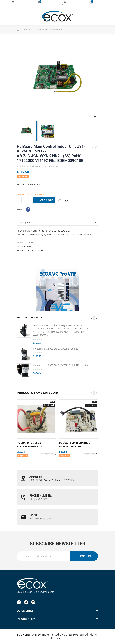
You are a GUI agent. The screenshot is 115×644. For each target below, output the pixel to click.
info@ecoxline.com (40, 519)
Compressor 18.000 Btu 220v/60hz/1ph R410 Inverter (61, 365)
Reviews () (35, 166)
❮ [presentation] (92, 318)
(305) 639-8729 (38, 499)
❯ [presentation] (96, 318)
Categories (13, 2)
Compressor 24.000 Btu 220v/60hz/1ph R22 (56, 349)
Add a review (51, 166)
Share (28, 209)
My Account (65, 2)
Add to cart (44, 200)
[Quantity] (25, 200)
